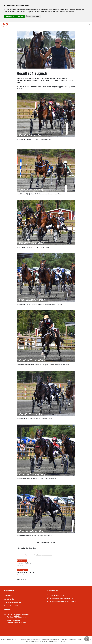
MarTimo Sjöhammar (28, 365)
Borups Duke (25, 139)
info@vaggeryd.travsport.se (44, 555)
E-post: (60, 598)
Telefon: (56, 595)
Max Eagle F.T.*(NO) (28, 479)
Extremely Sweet (27, 536)
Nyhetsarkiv (22, 579)
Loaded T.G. (25, 247)
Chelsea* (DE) (26, 194)
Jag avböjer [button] (20, 16)
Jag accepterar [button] (10, 16)
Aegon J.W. (25, 304)
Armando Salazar (27, 419)
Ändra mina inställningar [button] (33, 16)
